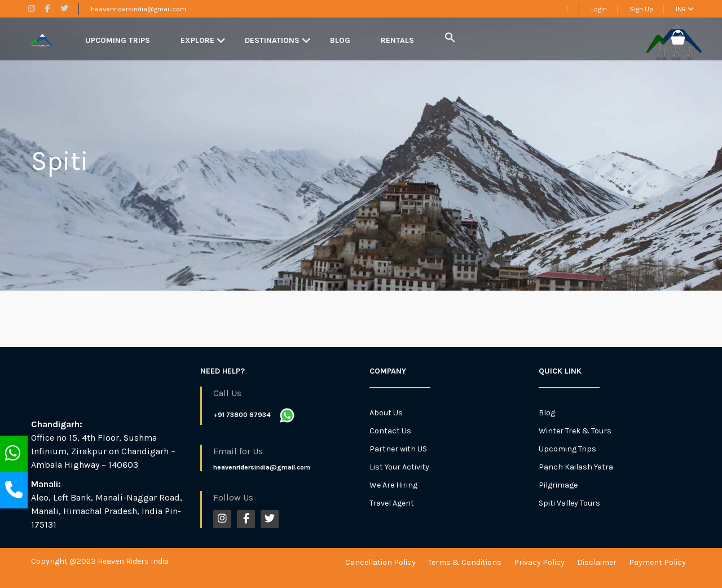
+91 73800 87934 (242, 415)
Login (599, 9)
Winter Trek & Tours (575, 431)
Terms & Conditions (465, 562)
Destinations (272, 40)
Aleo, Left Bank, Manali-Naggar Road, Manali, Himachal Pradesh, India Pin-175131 (107, 511)
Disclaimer (597, 562)
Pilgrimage (558, 485)
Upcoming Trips (118, 40)
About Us (386, 413)
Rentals (397, 40)
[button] (450, 38)
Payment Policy (657, 562)
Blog (340, 40)
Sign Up (641, 9)
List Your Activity (399, 467)
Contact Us (390, 431)
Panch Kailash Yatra (576, 467)
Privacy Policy (539, 562)
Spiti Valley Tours (569, 503)
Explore (197, 40)
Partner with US (398, 449)
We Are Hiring (393, 485)
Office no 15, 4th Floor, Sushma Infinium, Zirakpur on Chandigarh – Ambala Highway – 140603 (103, 451)
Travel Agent (392, 503)
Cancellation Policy (380, 562)
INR (685, 9)
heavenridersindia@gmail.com (138, 9)
